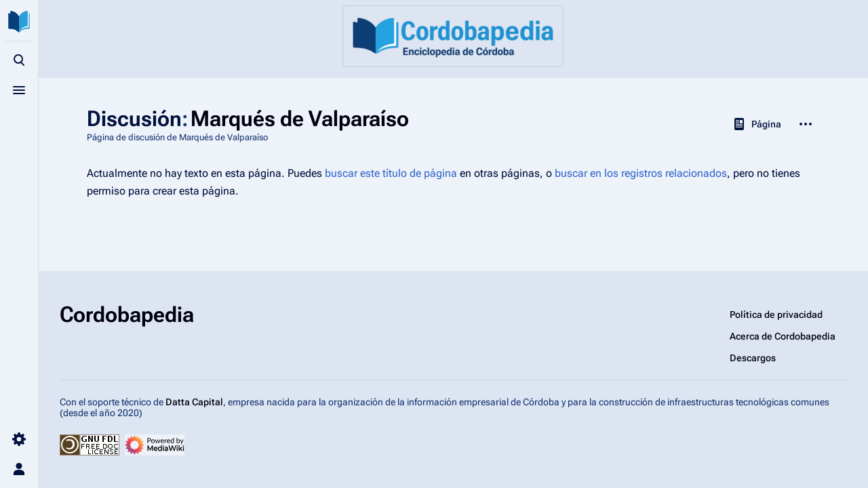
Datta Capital (194, 402)
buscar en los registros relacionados (641, 173)
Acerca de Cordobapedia (783, 336)
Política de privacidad (776, 314)
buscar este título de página (391, 173)
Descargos (753, 358)
